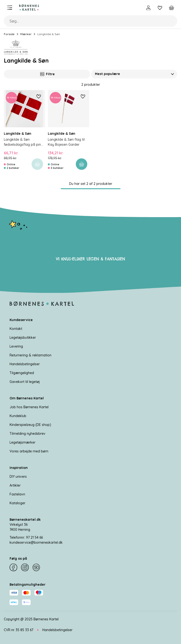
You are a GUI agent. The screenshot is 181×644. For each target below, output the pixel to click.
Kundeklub (18, 416)
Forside (9, 34)
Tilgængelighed (22, 373)
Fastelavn (17, 494)
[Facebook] (13, 568)
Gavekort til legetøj (25, 382)
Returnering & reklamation (30, 355)
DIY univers (18, 477)
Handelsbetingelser (25, 364)
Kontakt (16, 329)
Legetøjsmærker (22, 442)
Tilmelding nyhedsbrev (27, 434)
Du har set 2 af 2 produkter (91, 184)
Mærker (26, 34)
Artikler (15, 485)
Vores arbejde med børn (29, 451)
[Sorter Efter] (134, 74)
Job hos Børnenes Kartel (29, 407)
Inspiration (19, 468)
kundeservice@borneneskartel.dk (36, 542)
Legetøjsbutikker (23, 338)
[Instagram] (25, 568)
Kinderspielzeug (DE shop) (30, 425)
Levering (16, 346)
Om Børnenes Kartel (27, 398)
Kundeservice (21, 320)
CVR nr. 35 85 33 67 (19, 630)
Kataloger (17, 503)
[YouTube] (36, 568)
